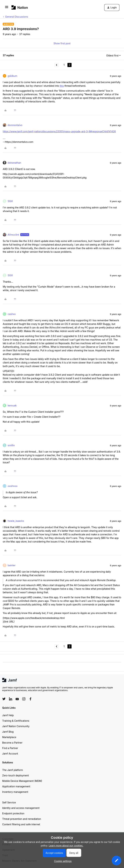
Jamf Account (10, 754)
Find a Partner (10, 748)
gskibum (12, 76)
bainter (12, 565)
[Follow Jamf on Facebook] (30, 699)
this (62, 86)
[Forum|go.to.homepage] (20, 7)
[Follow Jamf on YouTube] (17, 699)
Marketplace (9, 737)
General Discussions (17, 17)
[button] (7, 8)
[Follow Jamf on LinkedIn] (11, 699)
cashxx (12, 314)
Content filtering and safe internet (21, 824)
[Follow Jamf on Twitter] (4, 699)
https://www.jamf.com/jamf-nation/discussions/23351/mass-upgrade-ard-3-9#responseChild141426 (59, 131)
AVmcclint (13, 235)
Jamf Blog (8, 732)
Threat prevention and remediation (22, 819)
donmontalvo (15, 125)
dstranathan (14, 163)
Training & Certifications (16, 721)
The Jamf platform (13, 770)
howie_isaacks (16, 521)
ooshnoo (13, 486)
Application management (16, 786)
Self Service (9, 802)
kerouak (12, 405)
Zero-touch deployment (15, 775)
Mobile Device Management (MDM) (22, 781)
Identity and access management (21, 808)
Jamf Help (8, 715)
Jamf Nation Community (16, 726)
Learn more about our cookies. (66, 846)
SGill (10, 201)
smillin (11, 445)
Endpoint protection (13, 813)
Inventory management (15, 792)
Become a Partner (12, 743)
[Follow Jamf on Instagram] (24, 699)
